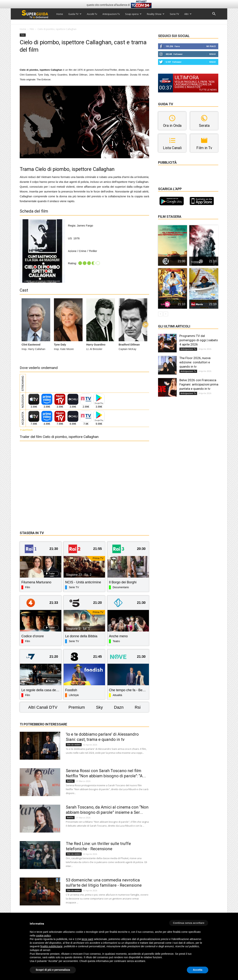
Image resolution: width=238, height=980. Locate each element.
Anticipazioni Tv (111, 14)
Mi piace (211, 46)
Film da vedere (74, 745)
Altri (188, 14)
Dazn (119, 707)
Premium (77, 707)
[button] (214, 14)
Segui (212, 54)
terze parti (87, 939)
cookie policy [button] (43, 936)
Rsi (138, 707)
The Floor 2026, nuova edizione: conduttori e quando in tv (195, 362)
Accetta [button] (198, 970)
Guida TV (75, 14)
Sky (99, 707)
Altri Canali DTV (43, 707)
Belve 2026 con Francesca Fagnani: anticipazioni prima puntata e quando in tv (199, 384)
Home (60, 14)
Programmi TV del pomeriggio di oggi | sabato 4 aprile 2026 (199, 340)
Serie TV (174, 14)
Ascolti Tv (92, 14)
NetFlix (70, 781)
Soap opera (133, 14)
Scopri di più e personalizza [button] (53, 970)
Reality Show (156, 14)
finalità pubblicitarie (51, 946)
